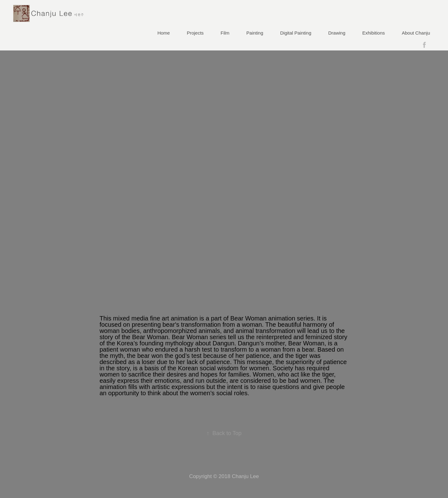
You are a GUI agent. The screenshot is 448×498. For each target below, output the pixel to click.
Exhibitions (374, 33)
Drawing (337, 33)
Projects (195, 33)
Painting (255, 33)
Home (164, 33)
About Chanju (416, 33)
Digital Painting (296, 33)
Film (225, 33)
